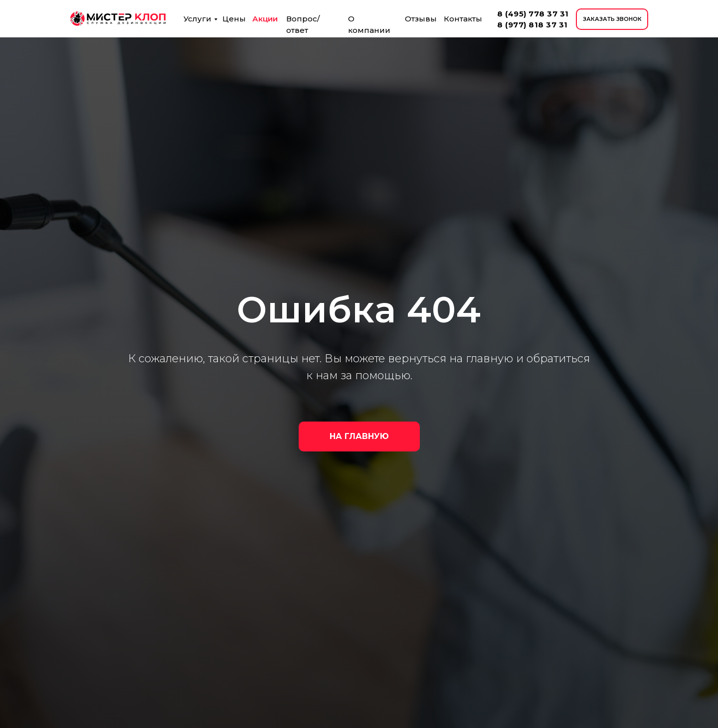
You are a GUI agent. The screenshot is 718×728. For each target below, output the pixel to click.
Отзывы (421, 19)
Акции (265, 19)
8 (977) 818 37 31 (533, 25)
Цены (234, 19)
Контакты (463, 19)
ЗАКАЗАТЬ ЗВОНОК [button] (612, 19)
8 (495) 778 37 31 (533, 14)
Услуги (197, 19)
